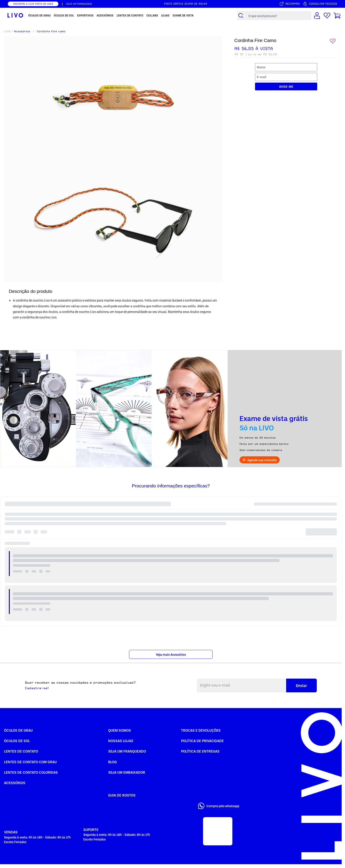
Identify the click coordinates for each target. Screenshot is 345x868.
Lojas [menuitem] (165, 15)
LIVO (7, 31)
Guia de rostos (122, 795)
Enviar (301, 685)
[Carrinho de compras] (337, 16)
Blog (113, 762)
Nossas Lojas (121, 741)
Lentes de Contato (21, 751)
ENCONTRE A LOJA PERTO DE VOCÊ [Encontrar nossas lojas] (33, 4)
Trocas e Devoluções (201, 730)
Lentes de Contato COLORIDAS (31, 772)
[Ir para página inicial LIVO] (15, 16)
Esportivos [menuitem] (85, 15)
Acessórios (22, 31)
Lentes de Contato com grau (30, 762)
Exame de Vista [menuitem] (183, 15)
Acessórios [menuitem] (105, 15)
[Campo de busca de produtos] (279, 16)
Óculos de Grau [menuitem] (39, 15)
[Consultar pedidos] (320, 4)
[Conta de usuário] (317, 16)
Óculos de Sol (17, 741)
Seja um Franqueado (127, 751)
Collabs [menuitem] (152, 15)
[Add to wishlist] (333, 41)
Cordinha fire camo (51, 31)
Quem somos (120, 730)
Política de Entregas (200, 751)
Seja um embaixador (127, 772)
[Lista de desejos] (327, 16)
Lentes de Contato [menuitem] (130, 15)
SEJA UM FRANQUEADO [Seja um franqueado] (79, 4)
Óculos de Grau (18, 730)
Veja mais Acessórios (171, 654)
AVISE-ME (286, 86)
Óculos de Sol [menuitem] (64, 15)
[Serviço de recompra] (289, 4)
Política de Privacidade (202, 741)
